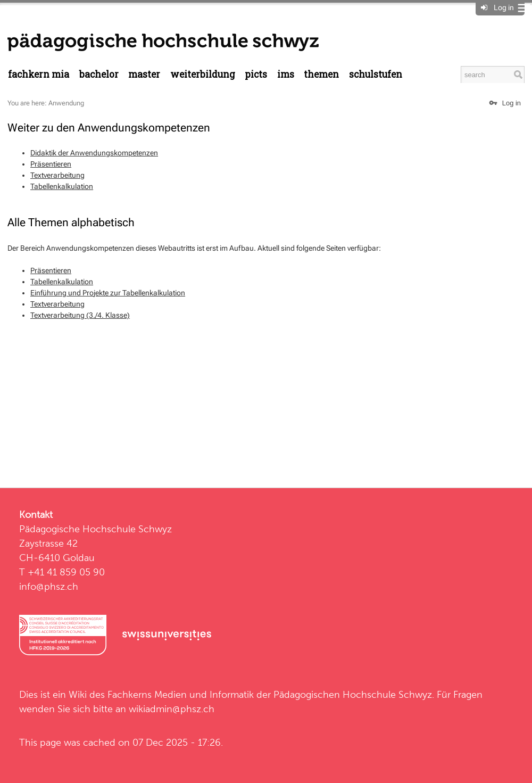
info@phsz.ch (49, 586)
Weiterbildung (203, 74)
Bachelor (99, 74)
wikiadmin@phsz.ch (172, 709)
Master (144, 74)
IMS (286, 74)
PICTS (256, 74)
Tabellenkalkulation (62, 186)
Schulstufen (376, 74)
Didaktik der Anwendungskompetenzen (94, 153)
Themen (321, 74)
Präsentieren (51, 164)
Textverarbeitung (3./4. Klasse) (80, 315)
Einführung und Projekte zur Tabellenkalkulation (108, 293)
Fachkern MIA (39, 74)
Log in (504, 7)
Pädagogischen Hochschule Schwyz (353, 694)
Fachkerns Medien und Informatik (181, 694)
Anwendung (66, 103)
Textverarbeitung (57, 175)
